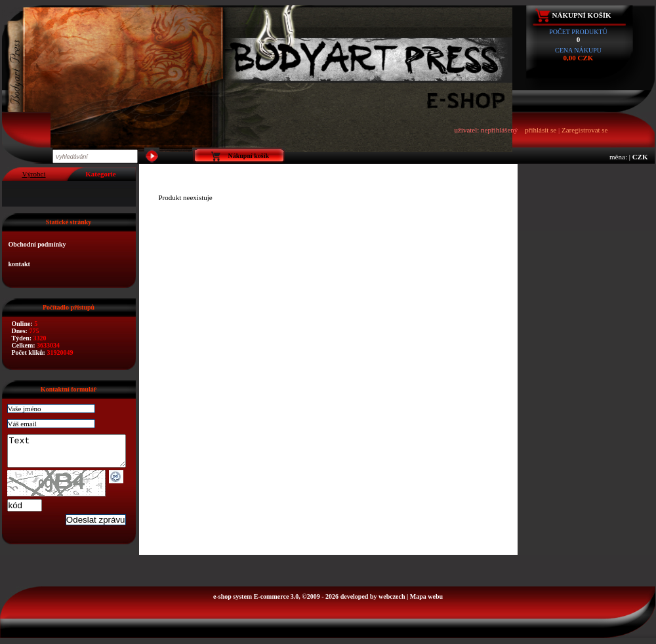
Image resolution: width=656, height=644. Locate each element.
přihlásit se (541, 130)
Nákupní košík (582, 15)
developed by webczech (373, 602)
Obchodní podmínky (37, 244)
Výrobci (33, 174)
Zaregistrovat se (585, 130)
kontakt (19, 264)
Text (73, 454)
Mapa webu (426, 602)
